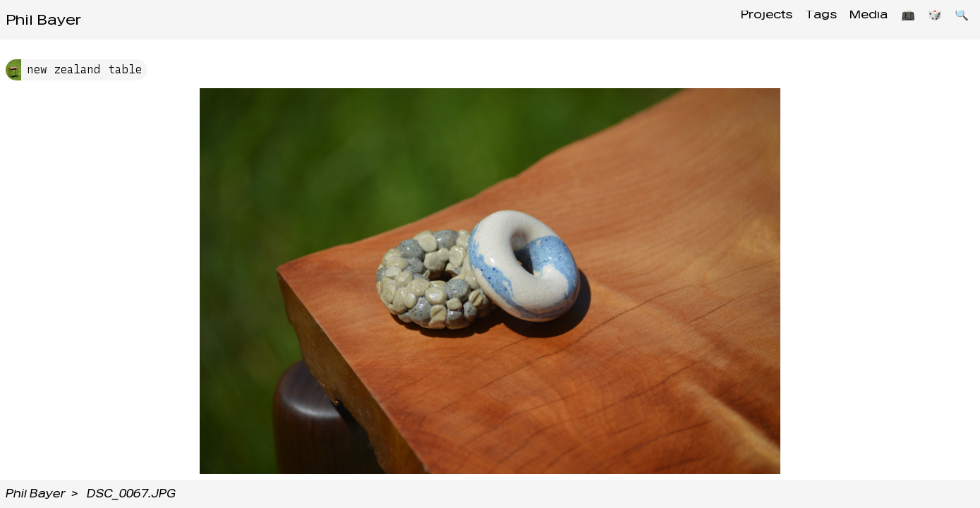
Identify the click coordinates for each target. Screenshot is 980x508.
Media (857, 19)
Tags (805, 19)
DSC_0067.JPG (131, 494)
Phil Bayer (43, 20)
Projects (746, 19)
